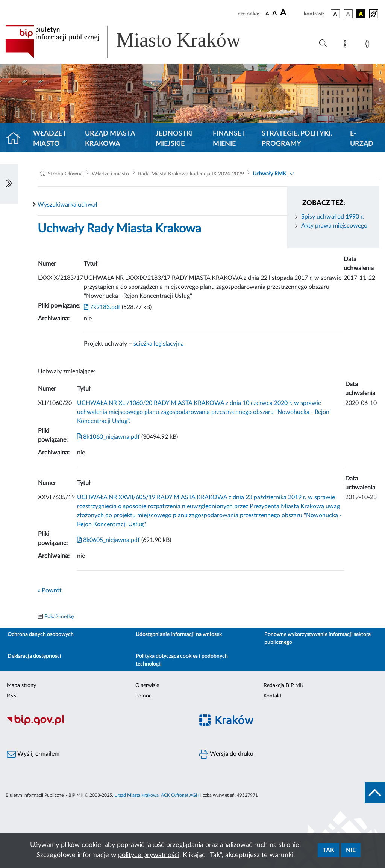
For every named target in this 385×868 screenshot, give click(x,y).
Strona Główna (65, 174)
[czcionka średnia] (275, 14)
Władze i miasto (49, 139)
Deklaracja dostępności (34, 656)
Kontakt (273, 696)
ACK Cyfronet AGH (180, 795)
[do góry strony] (375, 793)
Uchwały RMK (269, 174)
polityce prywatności (149, 855)
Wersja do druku (226, 754)
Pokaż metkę (59, 617)
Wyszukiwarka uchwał (67, 205)
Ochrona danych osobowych (41, 634)
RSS (11, 696)
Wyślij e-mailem (33, 754)
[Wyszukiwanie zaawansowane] (323, 44)
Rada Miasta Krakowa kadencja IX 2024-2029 (191, 174)
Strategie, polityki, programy (297, 139)
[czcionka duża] (291, 13)
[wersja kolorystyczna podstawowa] (335, 14)
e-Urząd (362, 139)
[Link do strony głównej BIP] (134, 42)
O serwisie (147, 685)
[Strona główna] (16, 139)
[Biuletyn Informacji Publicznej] (96, 725)
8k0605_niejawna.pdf (108, 540)
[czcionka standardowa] (267, 14)
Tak (328, 850)
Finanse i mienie (229, 139)
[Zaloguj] (369, 45)
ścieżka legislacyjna (159, 344)
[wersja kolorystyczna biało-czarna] (348, 14)
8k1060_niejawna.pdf (108, 437)
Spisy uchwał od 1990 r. (333, 217)
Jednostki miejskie (174, 139)
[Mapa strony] (347, 45)
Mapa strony (21, 685)
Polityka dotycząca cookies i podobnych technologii (182, 660)
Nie (351, 850)
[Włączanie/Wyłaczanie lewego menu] (9, 184)
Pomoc (143, 696)
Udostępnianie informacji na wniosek (179, 634)
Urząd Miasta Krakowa (110, 139)
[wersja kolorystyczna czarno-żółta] (361, 14)
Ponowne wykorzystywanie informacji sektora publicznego (318, 638)
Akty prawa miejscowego (334, 226)
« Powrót (50, 590)
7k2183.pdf (102, 307)
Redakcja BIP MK (283, 685)
